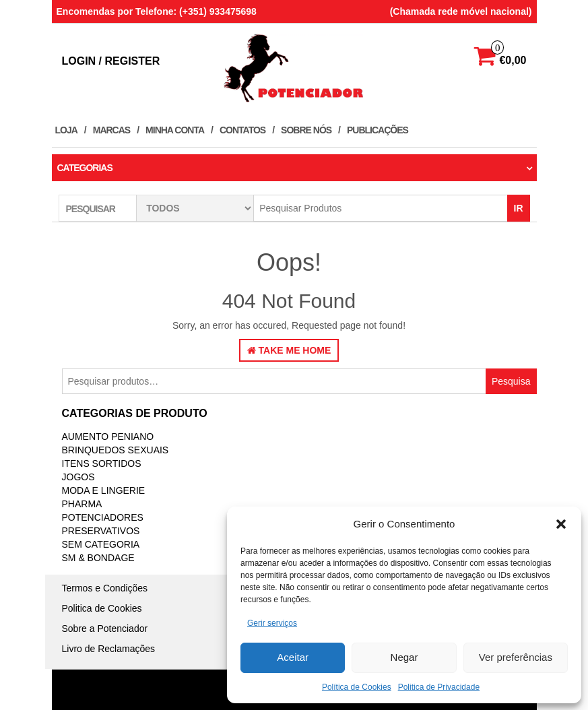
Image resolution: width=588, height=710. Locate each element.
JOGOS (78, 477)
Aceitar (293, 657)
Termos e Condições (105, 588)
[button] (561, 524)
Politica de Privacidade (439, 687)
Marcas (111, 130)
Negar (404, 657)
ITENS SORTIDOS (102, 463)
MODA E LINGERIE (104, 490)
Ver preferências (516, 657)
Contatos (242, 130)
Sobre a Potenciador (105, 628)
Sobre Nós (306, 130)
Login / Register (111, 61)
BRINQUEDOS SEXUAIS (116, 450)
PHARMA (82, 504)
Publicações (378, 130)
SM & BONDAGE (98, 558)
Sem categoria (101, 544)
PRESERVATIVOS (101, 531)
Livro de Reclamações (109, 649)
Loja (66, 130)
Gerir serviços (272, 623)
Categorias (85, 168)
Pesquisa (511, 381)
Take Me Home (289, 350)
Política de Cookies (357, 687)
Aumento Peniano (108, 437)
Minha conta (175, 130)
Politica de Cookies (102, 608)
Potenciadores (103, 517)
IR (519, 208)
